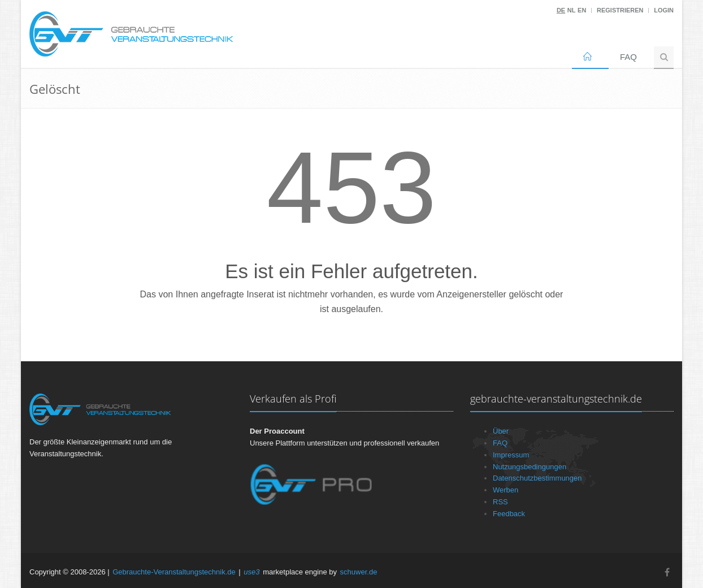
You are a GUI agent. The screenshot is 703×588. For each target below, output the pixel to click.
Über (501, 431)
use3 (251, 572)
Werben (505, 490)
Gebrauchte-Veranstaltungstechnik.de (174, 572)
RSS (500, 502)
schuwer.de (359, 572)
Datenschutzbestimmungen (537, 478)
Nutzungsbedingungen (530, 467)
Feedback (509, 514)
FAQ (628, 57)
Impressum (511, 455)
